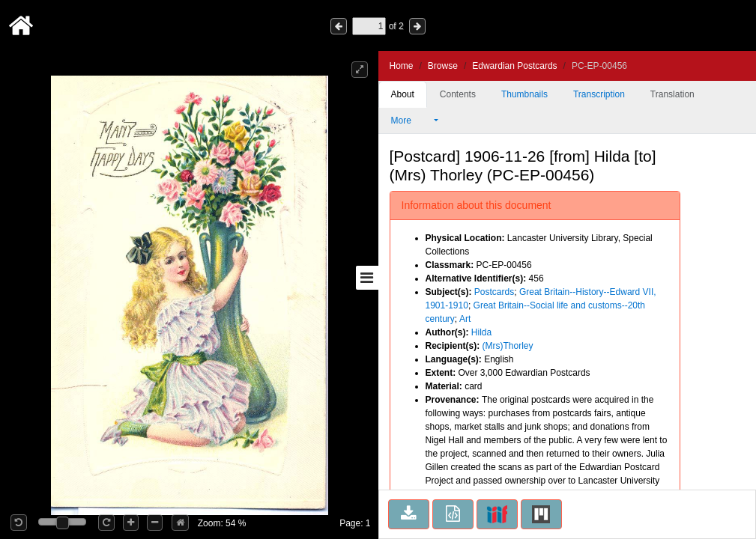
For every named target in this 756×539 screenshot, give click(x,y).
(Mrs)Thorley (508, 346)
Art (465, 319)
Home (402, 66)
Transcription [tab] (599, 94)
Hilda (481, 332)
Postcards (494, 292)
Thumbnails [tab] (524, 94)
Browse (443, 66)
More (411, 121)
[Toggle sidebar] (367, 278)
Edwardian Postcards (514, 66)
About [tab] (403, 94)
